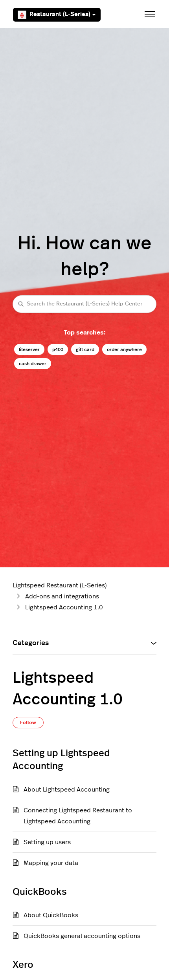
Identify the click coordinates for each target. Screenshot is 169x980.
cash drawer (33, 364)
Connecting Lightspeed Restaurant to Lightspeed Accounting (78, 816)
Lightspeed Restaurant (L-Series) (60, 585)
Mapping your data (51, 863)
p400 (58, 349)
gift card (85, 349)
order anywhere (124, 349)
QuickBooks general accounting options (82, 936)
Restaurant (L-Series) (57, 15)
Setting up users (47, 842)
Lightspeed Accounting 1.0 (64, 607)
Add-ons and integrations (62, 596)
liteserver (29, 349)
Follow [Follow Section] (28, 722)
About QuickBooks (51, 915)
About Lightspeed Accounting (67, 790)
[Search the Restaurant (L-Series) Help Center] (84, 304)
